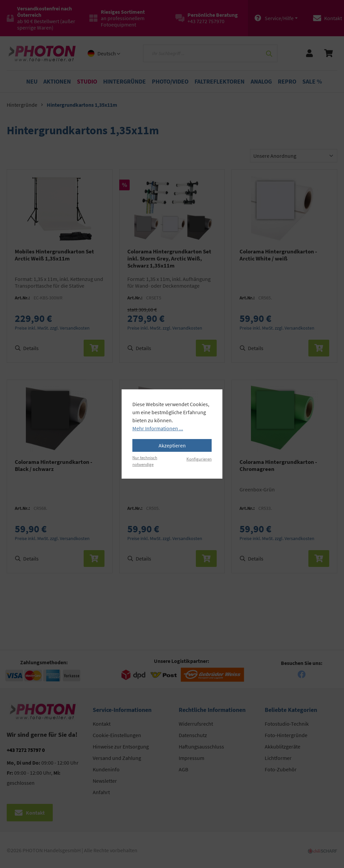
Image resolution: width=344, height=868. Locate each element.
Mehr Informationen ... (158, 428)
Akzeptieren (172, 445)
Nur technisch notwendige (145, 461)
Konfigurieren (199, 459)
